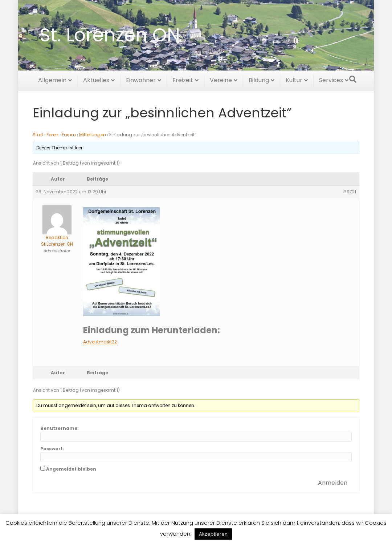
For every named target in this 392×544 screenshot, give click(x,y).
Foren (52, 135)
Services (331, 79)
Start (38, 135)
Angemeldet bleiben (71, 469)
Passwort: (52, 449)
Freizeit (183, 79)
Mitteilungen (93, 135)
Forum (69, 135)
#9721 (349, 192)
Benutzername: (60, 428)
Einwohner (141, 79)
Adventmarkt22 (100, 342)
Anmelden (333, 483)
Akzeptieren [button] (213, 534)
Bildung (259, 79)
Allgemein (52, 79)
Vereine (221, 79)
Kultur (294, 79)
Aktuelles (96, 79)
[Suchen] (353, 78)
